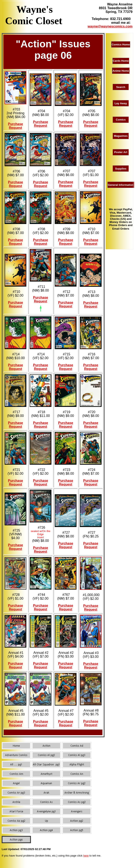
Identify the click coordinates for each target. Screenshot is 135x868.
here (86, 856)
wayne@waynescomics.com (110, 26)
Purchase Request (15, 126)
